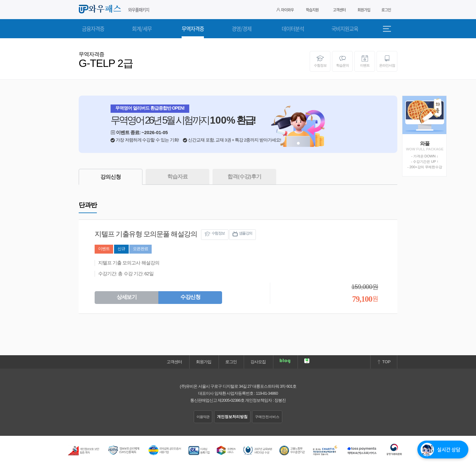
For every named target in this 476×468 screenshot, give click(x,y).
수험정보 (320, 61)
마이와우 (285, 10)
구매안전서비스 (267, 417)
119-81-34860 (267, 393)
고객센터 (339, 10)
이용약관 (203, 417)
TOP (384, 362)
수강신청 (190, 297)
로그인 (386, 10)
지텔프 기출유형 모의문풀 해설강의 (146, 234)
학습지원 (312, 10)
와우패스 (101, 9)
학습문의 (342, 61)
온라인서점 (387, 61)
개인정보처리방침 (232, 417)
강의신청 (111, 177)
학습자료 (177, 177)
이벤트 (365, 61)
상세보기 (126, 297)
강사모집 (258, 362)
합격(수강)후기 (244, 177)
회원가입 (364, 10)
